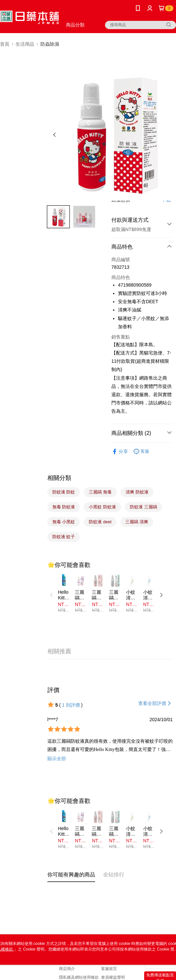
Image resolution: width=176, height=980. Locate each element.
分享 (120, 452)
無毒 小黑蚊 (64, 522)
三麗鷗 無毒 (100, 492)
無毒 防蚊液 (64, 507)
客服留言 (109, 969)
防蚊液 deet (100, 522)
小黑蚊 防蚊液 (102, 507)
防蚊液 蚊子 (64, 537)
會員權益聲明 (113, 977)
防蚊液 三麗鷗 (144, 507)
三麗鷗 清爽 (137, 522)
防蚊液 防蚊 (64, 492)
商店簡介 (67, 969)
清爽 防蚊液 (137, 492)
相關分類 (59, 478)
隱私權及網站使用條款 (79, 977)
